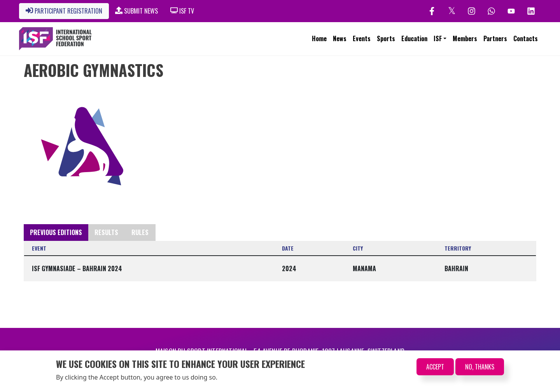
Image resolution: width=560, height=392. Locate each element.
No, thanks (480, 368)
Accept (435, 368)
